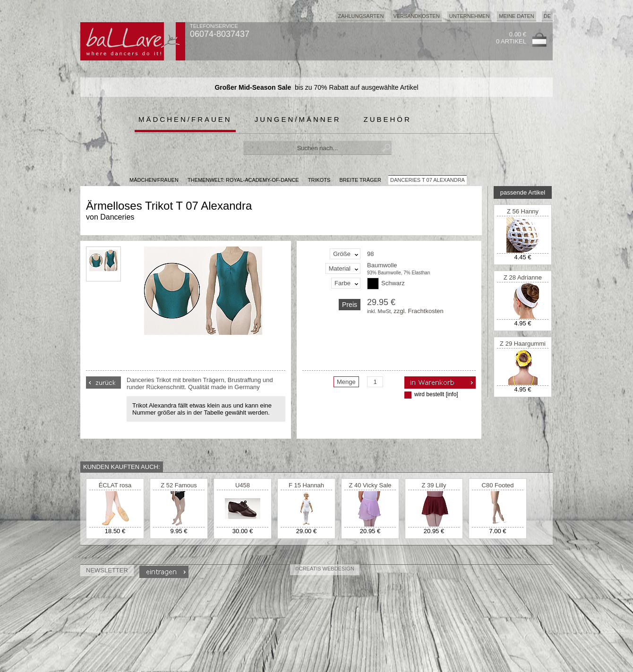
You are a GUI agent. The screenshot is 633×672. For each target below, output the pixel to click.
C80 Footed (498, 485)
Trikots (319, 180)
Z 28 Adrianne (523, 277)
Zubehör (388, 119)
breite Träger (360, 180)
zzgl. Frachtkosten (419, 311)
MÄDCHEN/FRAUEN (154, 180)
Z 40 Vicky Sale (370, 485)
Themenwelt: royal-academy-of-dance (243, 180)
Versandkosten (416, 16)
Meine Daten (516, 16)
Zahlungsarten (361, 16)
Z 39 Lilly (434, 485)
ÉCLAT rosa (115, 485)
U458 (243, 485)
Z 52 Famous (179, 485)
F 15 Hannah (306, 485)
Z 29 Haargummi (523, 344)
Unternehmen (470, 16)
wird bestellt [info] (436, 394)
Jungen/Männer (298, 119)
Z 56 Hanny (523, 211)
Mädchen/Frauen (185, 119)
